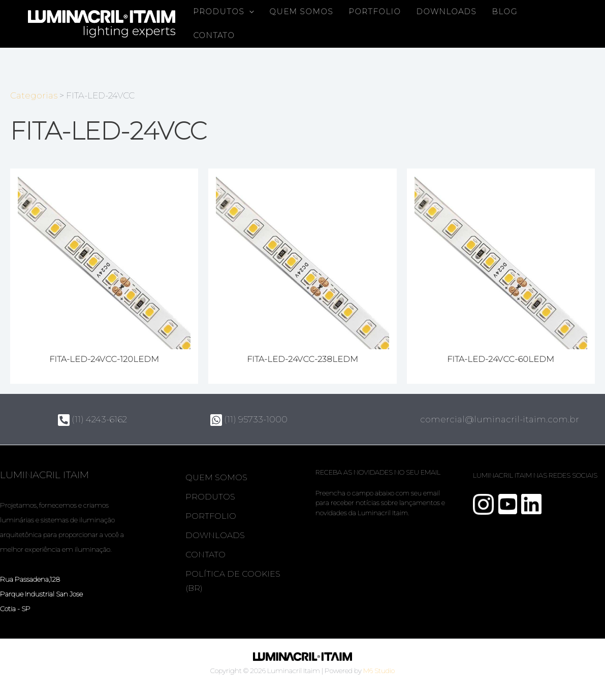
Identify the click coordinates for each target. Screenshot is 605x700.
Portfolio (375, 12)
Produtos (224, 12)
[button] (249, 12)
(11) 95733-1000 (249, 419)
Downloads (446, 12)
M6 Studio (379, 671)
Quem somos (301, 12)
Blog (504, 12)
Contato (214, 36)
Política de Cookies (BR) (233, 581)
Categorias (34, 95)
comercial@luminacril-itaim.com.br (500, 419)
